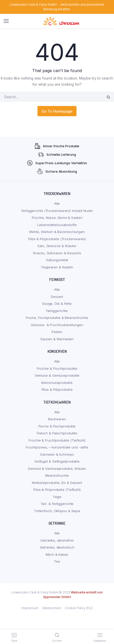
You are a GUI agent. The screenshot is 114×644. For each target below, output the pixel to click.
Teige (57, 497)
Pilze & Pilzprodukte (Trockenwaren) (57, 239)
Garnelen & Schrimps (57, 454)
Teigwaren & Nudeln (57, 267)
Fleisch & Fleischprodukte (57, 433)
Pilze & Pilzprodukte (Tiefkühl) (57, 490)
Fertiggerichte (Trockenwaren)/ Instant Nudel (57, 211)
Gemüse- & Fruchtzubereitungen (57, 325)
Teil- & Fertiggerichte (57, 504)
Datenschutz (52, 608)
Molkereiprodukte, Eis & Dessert (57, 483)
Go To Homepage (57, 111)
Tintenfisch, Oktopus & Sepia (57, 511)
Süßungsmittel (57, 260)
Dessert (57, 297)
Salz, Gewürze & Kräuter (57, 246)
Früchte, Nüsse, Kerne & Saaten (57, 218)
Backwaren (57, 419)
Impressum (30, 608)
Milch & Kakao (57, 554)
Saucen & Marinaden (57, 339)
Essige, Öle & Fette (57, 304)
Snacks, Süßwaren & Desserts (57, 253)
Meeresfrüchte (57, 475)
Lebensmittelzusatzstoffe (57, 225)
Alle (57, 203)
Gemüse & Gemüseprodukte (57, 375)
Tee (57, 561)
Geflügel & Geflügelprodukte (57, 461)
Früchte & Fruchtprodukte (57, 368)
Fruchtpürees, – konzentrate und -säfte (57, 447)
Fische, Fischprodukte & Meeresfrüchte (57, 318)
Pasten (57, 332)
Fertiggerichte (57, 311)
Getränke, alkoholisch (57, 547)
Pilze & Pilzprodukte (57, 389)
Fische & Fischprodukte (57, 426)
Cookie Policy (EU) (78, 608)
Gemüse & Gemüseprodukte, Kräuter (57, 469)
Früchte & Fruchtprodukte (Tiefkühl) (57, 440)
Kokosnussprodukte (57, 383)
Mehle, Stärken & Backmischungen (57, 232)
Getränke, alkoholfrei (57, 540)
